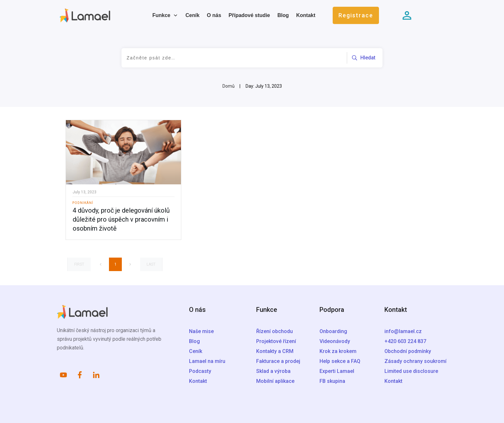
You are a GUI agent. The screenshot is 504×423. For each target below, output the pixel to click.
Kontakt (393, 381)
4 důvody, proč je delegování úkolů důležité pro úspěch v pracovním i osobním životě (121, 219)
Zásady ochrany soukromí (415, 361)
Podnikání (83, 203)
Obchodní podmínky (408, 351)
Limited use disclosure (411, 371)
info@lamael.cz (403, 331)
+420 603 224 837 (405, 341)
